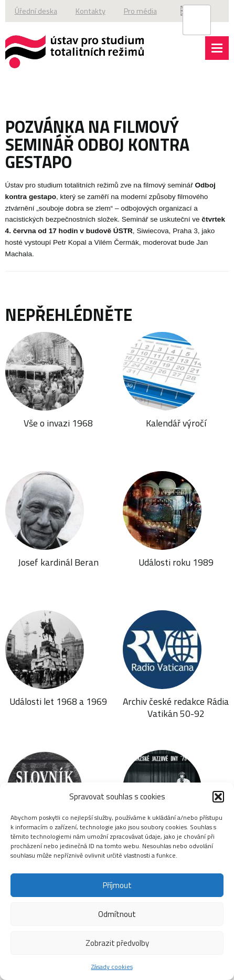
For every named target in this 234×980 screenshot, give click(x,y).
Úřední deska (36, 11)
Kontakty (91, 11)
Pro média (140, 11)
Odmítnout (117, 914)
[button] (218, 797)
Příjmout (117, 885)
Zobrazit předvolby (117, 943)
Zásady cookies (112, 967)
